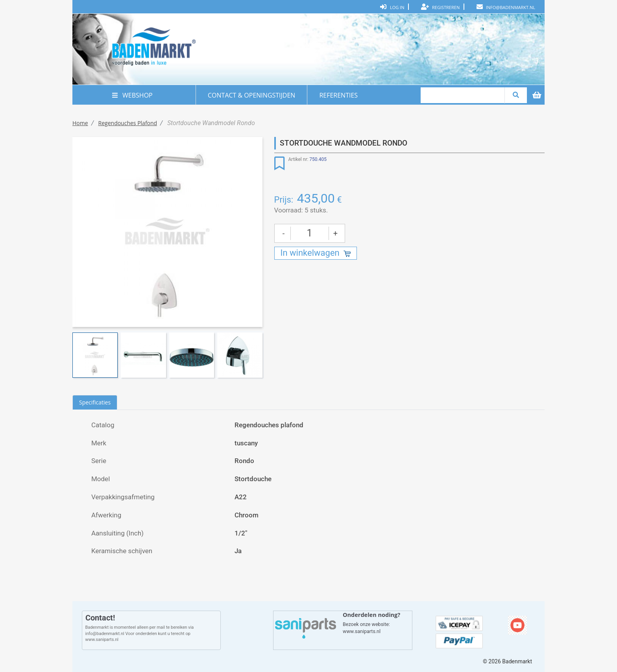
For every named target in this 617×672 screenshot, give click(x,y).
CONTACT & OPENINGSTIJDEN (251, 95)
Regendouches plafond (128, 123)
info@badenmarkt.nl (506, 7)
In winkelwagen (310, 253)
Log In (392, 7)
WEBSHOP (134, 95)
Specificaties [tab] (95, 402)
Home (80, 123)
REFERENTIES (338, 95)
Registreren (440, 7)
